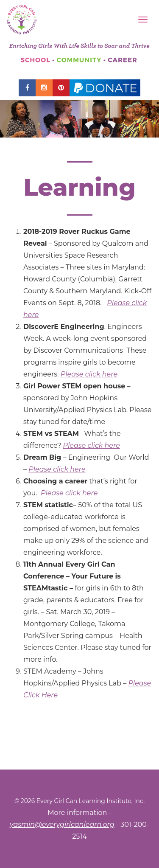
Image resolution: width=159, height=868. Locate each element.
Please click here (89, 374)
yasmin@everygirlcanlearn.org (62, 824)
